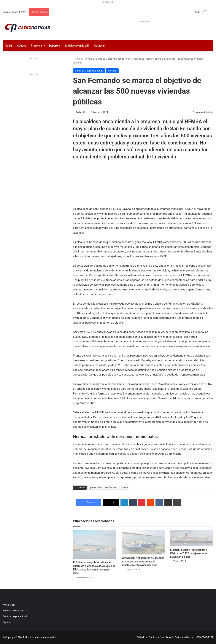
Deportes (54, 46)
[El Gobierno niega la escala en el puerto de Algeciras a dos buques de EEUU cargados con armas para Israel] (94, 545)
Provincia (36, 46)
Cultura (21, 46)
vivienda (124, 488)
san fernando (111, 488)
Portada (112, 71)
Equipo (7, 622)
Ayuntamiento (95, 488)
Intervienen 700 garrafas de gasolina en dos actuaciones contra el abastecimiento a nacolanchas (143, 562)
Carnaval (100, 46)
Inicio (77, 59)
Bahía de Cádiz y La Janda (110, 59)
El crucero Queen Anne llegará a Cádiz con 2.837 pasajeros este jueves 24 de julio (189, 553)
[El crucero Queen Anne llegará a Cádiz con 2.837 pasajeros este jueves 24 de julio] (192, 538)
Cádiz (9, 46)
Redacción (81, 112)
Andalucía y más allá (77, 46)
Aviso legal (9, 605)
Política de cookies (13, 610)
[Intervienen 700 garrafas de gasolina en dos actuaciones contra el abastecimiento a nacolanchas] (143, 542)
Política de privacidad (15, 616)
